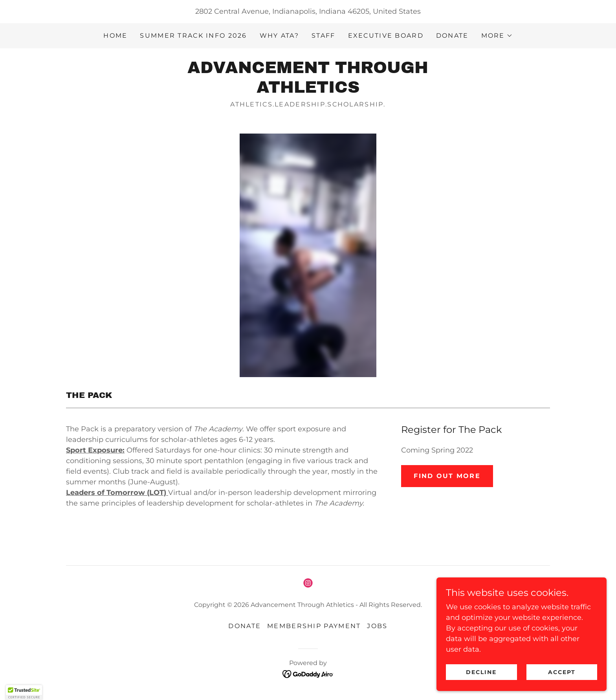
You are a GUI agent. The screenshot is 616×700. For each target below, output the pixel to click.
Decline (491, 672)
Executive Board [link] (386, 36)
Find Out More (447, 476)
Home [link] (115, 36)
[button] (497, 36)
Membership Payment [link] (314, 626)
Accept (565, 672)
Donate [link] (452, 36)
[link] (308, 90)
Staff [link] (323, 36)
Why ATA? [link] (279, 36)
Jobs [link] (377, 626)
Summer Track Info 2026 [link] (193, 36)
